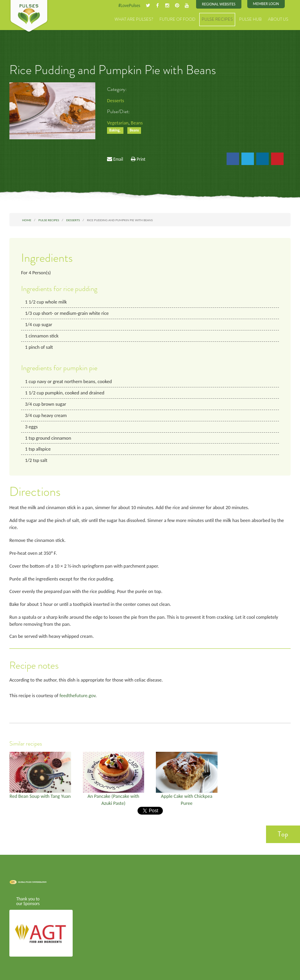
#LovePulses (129, 5)
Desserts (116, 100)
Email (118, 159)
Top (283, 834)
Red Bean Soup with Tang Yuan (40, 796)
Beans (137, 123)
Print (141, 159)
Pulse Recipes (217, 19)
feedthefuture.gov (77, 695)
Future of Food (177, 19)
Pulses (29, 16)
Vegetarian (118, 123)
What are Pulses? (134, 19)
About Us (278, 19)
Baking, (115, 130)
